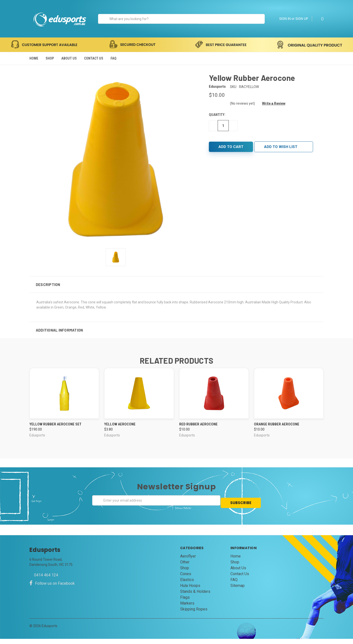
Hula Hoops (190, 591)
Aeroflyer (188, 561)
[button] (176, 292)
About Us (69, 58)
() (320, 18)
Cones (186, 579)
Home (34, 58)
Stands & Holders (195, 597)
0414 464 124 (46, 580)
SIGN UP (302, 19)
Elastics (187, 585)
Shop (50, 58)
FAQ (113, 58)
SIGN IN (285, 19)
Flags (185, 602)
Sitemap (238, 591)
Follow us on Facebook (52, 588)
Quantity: (217, 122)
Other (185, 567)
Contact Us (94, 58)
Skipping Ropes (194, 614)
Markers (187, 608)
